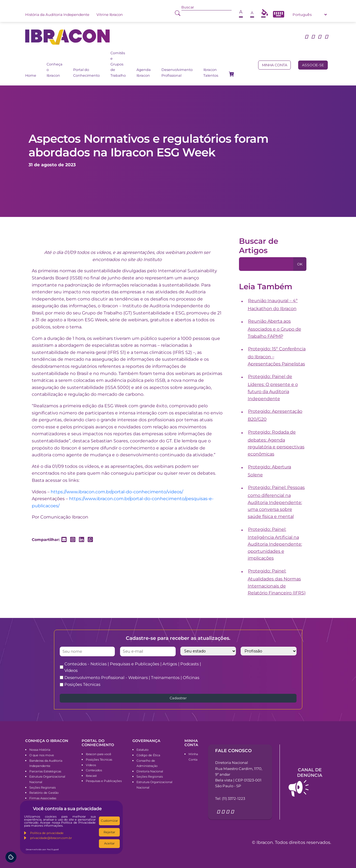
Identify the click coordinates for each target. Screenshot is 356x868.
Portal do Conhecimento (86, 72)
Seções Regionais (42, 787)
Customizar (109, 821)
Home (31, 75)
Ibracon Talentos (211, 72)
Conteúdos (94, 770)
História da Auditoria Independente (57, 15)
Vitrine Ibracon (110, 15)
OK (300, 264)
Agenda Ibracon (144, 72)
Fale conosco (233, 751)
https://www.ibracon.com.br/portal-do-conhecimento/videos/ (117, 492)
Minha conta (275, 65)
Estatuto (143, 750)
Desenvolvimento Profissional (177, 72)
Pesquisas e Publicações (104, 781)
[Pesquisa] (266, 264)
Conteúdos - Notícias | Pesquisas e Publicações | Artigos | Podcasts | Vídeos (133, 667)
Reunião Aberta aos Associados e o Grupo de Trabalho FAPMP (274, 329)
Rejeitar (109, 832)
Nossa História (40, 750)
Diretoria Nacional (150, 771)
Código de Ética (148, 755)
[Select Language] (310, 15)
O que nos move (42, 755)
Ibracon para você (99, 754)
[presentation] (262, 671)
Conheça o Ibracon (55, 70)
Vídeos (91, 765)
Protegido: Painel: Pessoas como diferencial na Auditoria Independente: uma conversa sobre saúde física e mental (276, 502)
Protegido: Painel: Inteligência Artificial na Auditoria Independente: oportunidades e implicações (275, 544)
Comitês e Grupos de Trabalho (118, 64)
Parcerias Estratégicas (45, 771)
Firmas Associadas (43, 798)
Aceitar (109, 843)
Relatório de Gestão (44, 793)
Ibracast (91, 776)
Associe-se (313, 65)
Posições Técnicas (82, 684)
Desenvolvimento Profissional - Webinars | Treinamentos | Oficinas (132, 678)
